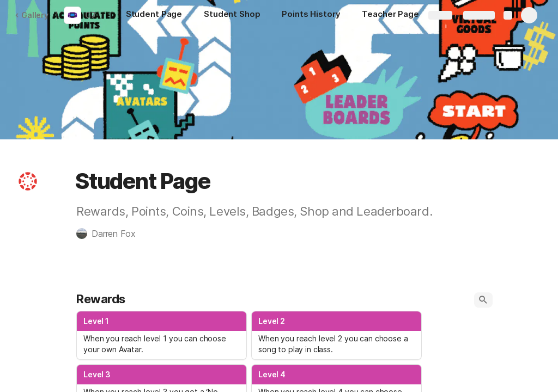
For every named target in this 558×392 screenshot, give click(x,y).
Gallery (32, 15)
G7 (90, 15)
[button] (28, 181)
